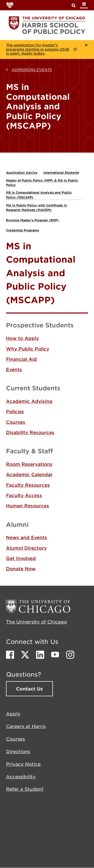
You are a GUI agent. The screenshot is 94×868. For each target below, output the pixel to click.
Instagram (70, 655)
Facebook (10, 655)
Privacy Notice (23, 764)
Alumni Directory (26, 548)
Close (86, 45)
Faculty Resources (28, 485)
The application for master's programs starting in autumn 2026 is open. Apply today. (38, 49)
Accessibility (21, 777)
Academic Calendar (29, 474)
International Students (61, 172)
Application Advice (22, 172)
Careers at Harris (26, 726)
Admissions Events (32, 70)
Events (14, 369)
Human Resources (28, 506)
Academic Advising (29, 401)
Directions (18, 751)
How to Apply (22, 338)
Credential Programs (22, 230)
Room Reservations (29, 464)
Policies (15, 411)
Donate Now (21, 569)
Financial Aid (21, 359)
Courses (16, 422)
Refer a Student (25, 789)
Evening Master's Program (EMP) (32, 220)
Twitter (25, 655)
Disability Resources (30, 432)
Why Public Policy (28, 349)
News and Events (27, 537)
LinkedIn (40, 655)
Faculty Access (24, 495)
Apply (13, 714)
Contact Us (29, 689)
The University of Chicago (36, 622)
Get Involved (21, 558)
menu (84, 6)
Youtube (55, 655)
